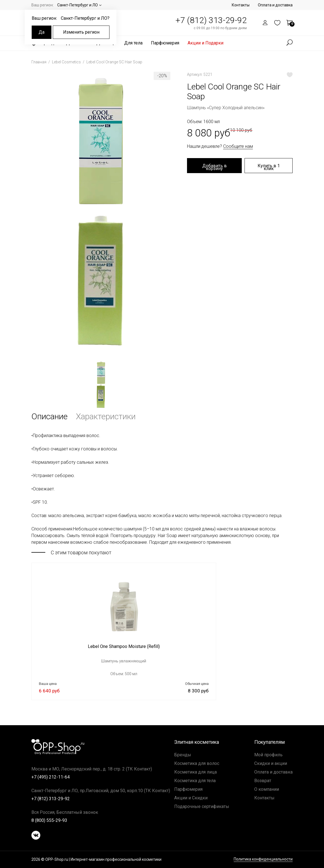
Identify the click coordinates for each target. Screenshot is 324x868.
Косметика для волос (197, 763)
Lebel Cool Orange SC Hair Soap (114, 62)
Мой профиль (268, 755)
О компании (267, 789)
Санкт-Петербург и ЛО (78, 5)
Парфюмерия (165, 43)
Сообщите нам (238, 146)
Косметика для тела (195, 781)
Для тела (133, 43)
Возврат (263, 781)
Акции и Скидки (191, 798)
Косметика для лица (195, 772)
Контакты (241, 5)
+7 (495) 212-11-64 (51, 777)
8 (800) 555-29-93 (49, 820)
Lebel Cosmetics (67, 62)
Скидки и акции (271, 763)
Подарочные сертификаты (202, 806)
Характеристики (106, 416)
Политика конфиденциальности (263, 859)
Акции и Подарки (205, 43)
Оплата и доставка (275, 5)
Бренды (183, 755)
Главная (39, 62)
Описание (49, 416)
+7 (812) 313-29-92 (211, 20)
